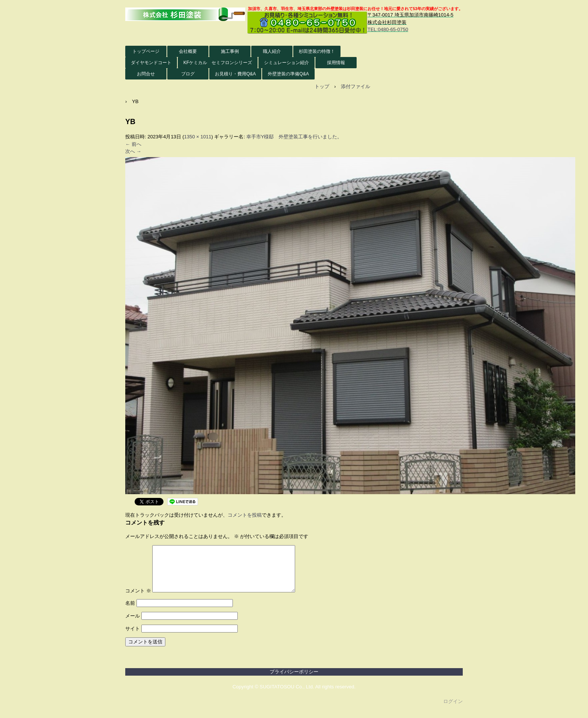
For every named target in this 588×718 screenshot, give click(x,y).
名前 (130, 612)
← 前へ (133, 144)
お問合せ (146, 74)
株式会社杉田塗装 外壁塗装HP (185, 15)
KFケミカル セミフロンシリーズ (218, 63)
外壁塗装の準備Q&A (288, 74)
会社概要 (188, 51)
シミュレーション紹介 (286, 63)
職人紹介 (272, 51)
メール (133, 625)
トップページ (146, 51)
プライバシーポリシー (294, 681)
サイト (133, 638)
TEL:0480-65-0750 (388, 29)
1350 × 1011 (198, 137)
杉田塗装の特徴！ (317, 51)
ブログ (188, 74)
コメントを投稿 (245, 515)
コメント (138, 600)
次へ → (133, 151)
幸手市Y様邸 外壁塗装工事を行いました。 (294, 137)
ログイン (453, 710)
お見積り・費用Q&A (235, 74)
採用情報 (336, 63)
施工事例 (230, 51)
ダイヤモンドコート (151, 63)
